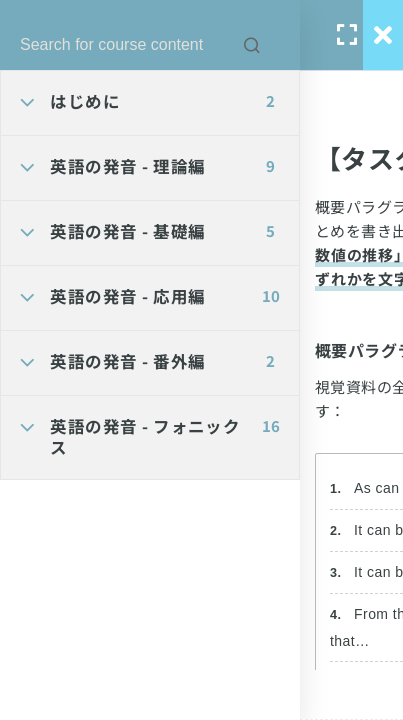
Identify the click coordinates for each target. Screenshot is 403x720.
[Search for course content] (252, 45)
